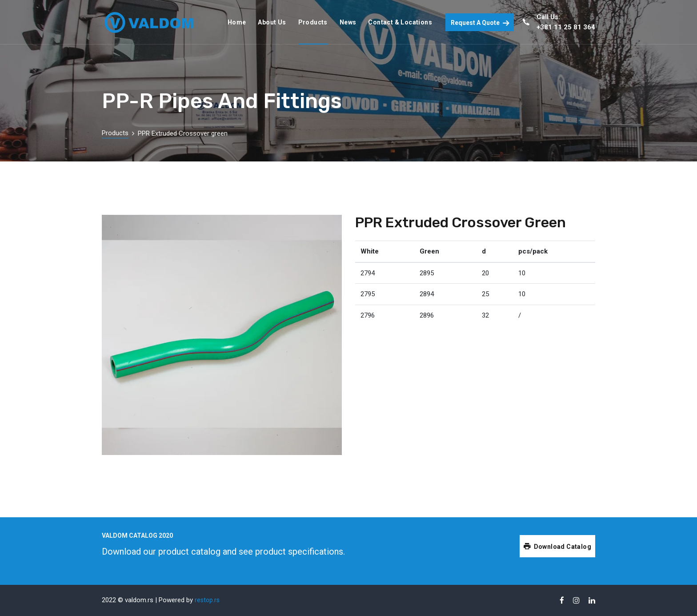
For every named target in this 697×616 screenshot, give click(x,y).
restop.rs (207, 600)
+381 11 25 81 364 (566, 27)
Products (115, 133)
